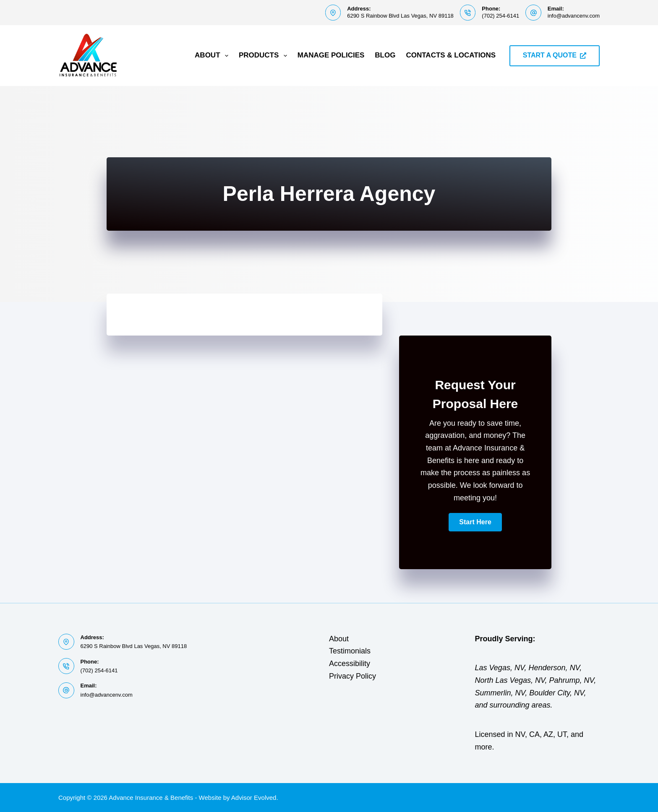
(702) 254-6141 (500, 16)
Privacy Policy (352, 676)
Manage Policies (331, 55)
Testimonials (350, 651)
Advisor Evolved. (255, 798)
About (213, 56)
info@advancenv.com (574, 16)
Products (265, 56)
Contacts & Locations (451, 55)
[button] (475, 522)
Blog (385, 55)
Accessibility (350, 664)
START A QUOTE (555, 55)
